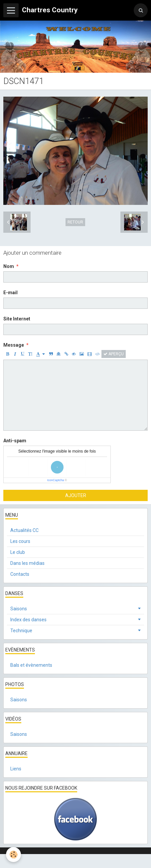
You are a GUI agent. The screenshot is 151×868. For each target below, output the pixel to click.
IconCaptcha (56, 480)
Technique (21, 631)
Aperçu (114, 354)
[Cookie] (13, 855)
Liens (16, 769)
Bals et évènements (31, 665)
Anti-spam (15, 441)
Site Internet (17, 319)
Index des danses (28, 620)
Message (14, 345)
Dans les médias (27, 563)
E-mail (10, 293)
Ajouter (76, 495)
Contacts (20, 574)
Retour (75, 222)
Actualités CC (24, 530)
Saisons (19, 609)
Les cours (20, 541)
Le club (18, 552)
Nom (9, 266)
